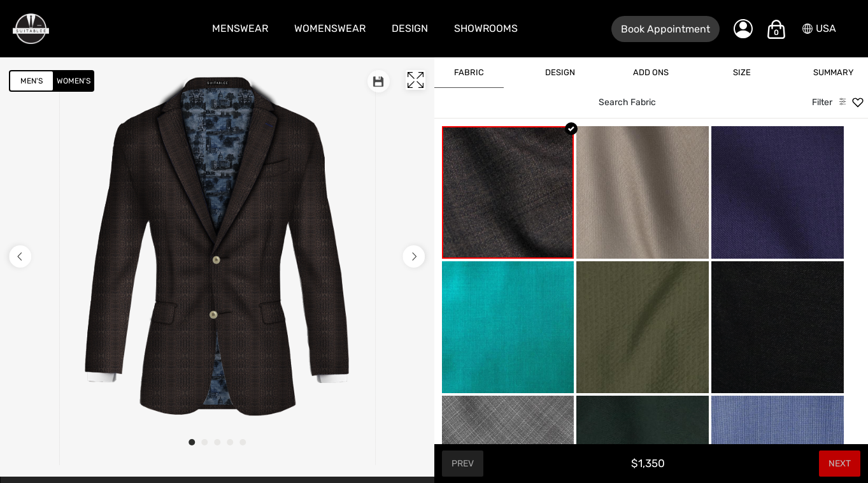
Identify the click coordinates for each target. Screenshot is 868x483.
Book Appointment (665, 29)
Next (840, 464)
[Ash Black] (778, 328)
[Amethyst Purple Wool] (778, 192)
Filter (822, 102)
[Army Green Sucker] (643, 328)
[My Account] (743, 29)
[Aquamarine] (508, 328)
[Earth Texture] (508, 192)
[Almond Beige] (643, 192)
